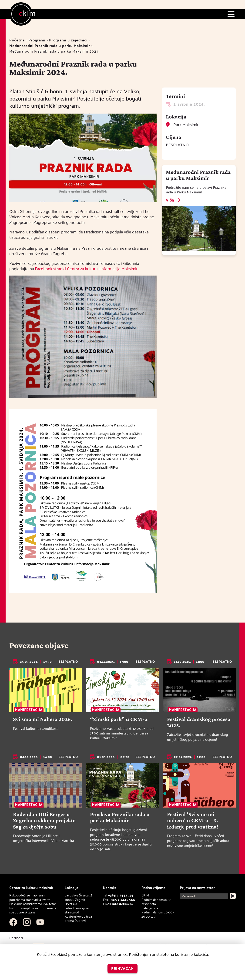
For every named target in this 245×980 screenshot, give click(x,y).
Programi (37, 40)
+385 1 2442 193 (121, 895)
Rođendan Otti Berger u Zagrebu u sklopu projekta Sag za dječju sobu (44, 820)
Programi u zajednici (68, 40)
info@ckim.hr (123, 904)
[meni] (231, 14)
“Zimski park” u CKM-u (119, 719)
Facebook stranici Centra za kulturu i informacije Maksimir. (86, 268)
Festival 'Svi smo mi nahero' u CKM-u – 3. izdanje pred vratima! (193, 820)
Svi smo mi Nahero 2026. (43, 719)
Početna (17, 40)
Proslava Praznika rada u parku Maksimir (120, 817)
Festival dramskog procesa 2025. (199, 722)
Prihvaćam (122, 968)
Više (170, 200)
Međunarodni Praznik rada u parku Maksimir (50, 45)
